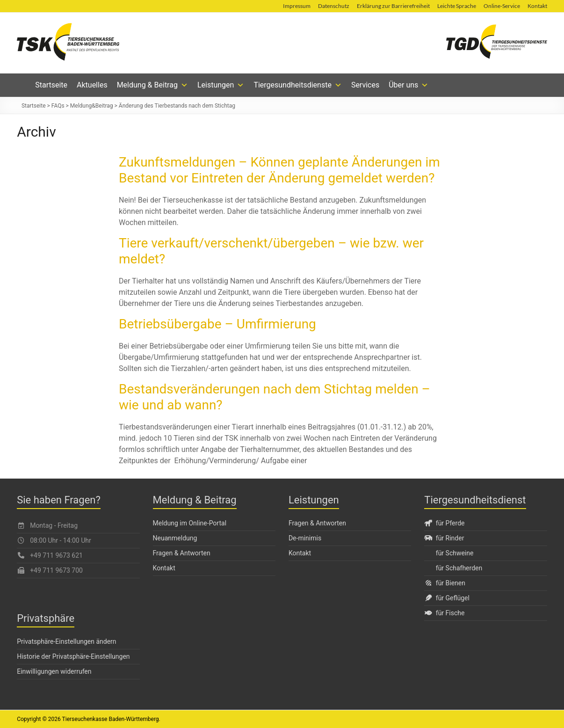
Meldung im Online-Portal (190, 523)
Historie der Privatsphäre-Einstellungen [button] (73, 656)
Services (365, 85)
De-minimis (305, 538)
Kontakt (537, 6)
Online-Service (502, 6)
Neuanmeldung (175, 538)
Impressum (297, 6)
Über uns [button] (409, 85)
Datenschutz (334, 6)
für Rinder (444, 538)
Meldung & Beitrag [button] (152, 85)
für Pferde (444, 523)
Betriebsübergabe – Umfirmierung (217, 324)
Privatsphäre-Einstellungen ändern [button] (66, 641)
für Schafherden (459, 568)
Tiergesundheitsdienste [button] (298, 85)
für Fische (444, 613)
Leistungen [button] (221, 85)
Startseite (51, 85)
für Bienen (445, 583)
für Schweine (455, 553)
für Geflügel (447, 598)
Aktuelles (92, 85)
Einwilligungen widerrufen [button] (54, 671)
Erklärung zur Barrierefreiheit (393, 6)
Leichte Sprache (457, 6)
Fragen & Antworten (182, 553)
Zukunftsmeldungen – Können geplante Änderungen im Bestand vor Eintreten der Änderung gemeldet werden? (279, 170)
